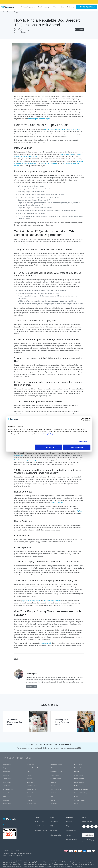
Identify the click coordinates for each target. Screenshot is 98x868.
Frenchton (30, 779)
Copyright (5, 853)
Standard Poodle (31, 804)
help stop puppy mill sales (52, 601)
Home (4, 12)
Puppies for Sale (39, 821)
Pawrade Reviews (9, 825)
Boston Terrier (7, 771)
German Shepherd (56, 779)
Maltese (53, 786)
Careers (69, 835)
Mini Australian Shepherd (81, 789)
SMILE (64, 2)
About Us (69, 821)
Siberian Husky (7, 804)
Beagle (5, 768)
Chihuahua (6, 775)
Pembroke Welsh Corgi (81, 793)
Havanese (53, 782)
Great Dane (30, 782)
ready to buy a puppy (67, 154)
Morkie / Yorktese (55, 793)
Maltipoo (77, 786)
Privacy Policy (13, 853)
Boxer (28, 771)
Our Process (44, 7)
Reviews (71, 7)
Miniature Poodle (8, 793)
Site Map (53, 835)
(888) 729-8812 (89, 7)
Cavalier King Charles (57, 771)
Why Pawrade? (55, 821)
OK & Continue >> (77, 447)
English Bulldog (79, 775)
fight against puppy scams (31, 601)
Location (59, 835)
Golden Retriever (79, 779)
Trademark (29, 853)
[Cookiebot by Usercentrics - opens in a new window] (82, 419)
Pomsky (29, 797)
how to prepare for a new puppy (39, 119)
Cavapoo (77, 771)
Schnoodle (6, 800)
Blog (62, 7)
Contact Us (54, 830)
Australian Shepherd (56, 764)
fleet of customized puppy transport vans (28, 460)
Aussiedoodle (30, 764)
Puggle (76, 797)
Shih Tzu (53, 800)
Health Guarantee (57, 503)
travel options (19, 455)
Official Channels (87, 821)
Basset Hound (78, 764)
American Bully (7, 764)
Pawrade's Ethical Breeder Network (12, 855)
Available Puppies (28, 7)
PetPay (79, 511)
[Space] (9, 818)
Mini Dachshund (31, 789)
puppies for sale (46, 643)
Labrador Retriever (32, 786)
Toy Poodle (54, 804)
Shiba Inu (29, 800)
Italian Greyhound (79, 782)
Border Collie (78, 768)
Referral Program (71, 840)
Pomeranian (6, 797)
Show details (82, 441)
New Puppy (14, 12)
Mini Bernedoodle (8, 789)
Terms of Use (21, 853)
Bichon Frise (54, 768)
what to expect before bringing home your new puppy (62, 129)
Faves (55, 7)
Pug (52, 797)
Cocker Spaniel (55, 775)
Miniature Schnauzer (32, 793)
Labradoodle (6, 786)
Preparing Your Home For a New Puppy (62, 722)
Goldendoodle (7, 782)
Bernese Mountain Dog (33, 768)
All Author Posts (31, 686)
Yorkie (76, 804)
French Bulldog (7, 779)
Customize (49, 447)
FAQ (52, 826)
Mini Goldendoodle (56, 789)
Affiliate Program (71, 830)
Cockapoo (30, 775)
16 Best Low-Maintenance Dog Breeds (15, 722)
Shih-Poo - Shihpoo (80, 800)
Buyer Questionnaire (41, 830)
